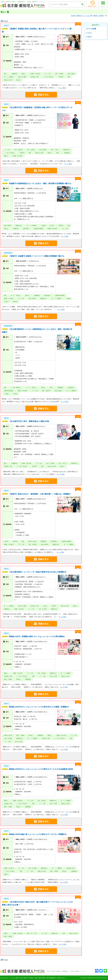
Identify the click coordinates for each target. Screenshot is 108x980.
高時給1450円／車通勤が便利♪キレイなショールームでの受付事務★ (37, 637)
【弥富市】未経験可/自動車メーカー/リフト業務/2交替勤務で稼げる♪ (37, 256)
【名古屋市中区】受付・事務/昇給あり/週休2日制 (29, 421)
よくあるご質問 (14, 978)
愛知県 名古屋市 (99, 16)
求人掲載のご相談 (33, 978)
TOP (81, 16)
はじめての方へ (5, 978)
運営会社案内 (42, 978)
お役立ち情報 (23, 978)
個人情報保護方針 (51, 978)
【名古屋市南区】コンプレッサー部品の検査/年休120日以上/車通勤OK (38, 572)
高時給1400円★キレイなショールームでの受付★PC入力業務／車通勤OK (39, 707)
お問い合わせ (61, 978)
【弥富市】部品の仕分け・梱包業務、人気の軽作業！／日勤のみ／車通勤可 (40, 494)
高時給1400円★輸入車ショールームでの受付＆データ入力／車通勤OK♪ (38, 834)
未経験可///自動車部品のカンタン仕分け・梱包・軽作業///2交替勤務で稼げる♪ (40, 184)
